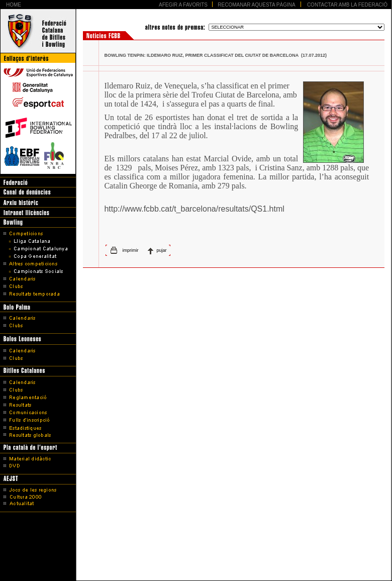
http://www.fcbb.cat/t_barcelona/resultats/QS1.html (194, 209)
